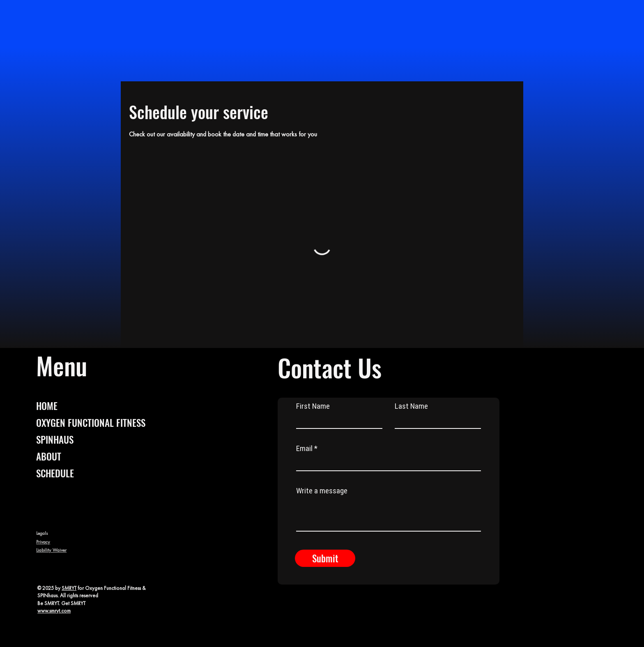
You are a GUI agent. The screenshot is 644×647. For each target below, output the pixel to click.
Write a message (322, 491)
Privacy (43, 542)
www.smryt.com (54, 611)
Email (304, 448)
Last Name (411, 406)
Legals (42, 533)
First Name (313, 406)
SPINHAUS (55, 440)
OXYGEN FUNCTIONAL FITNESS (91, 423)
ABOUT (49, 456)
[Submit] (325, 558)
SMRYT (69, 588)
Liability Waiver (51, 550)
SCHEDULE (55, 473)
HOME (47, 406)
